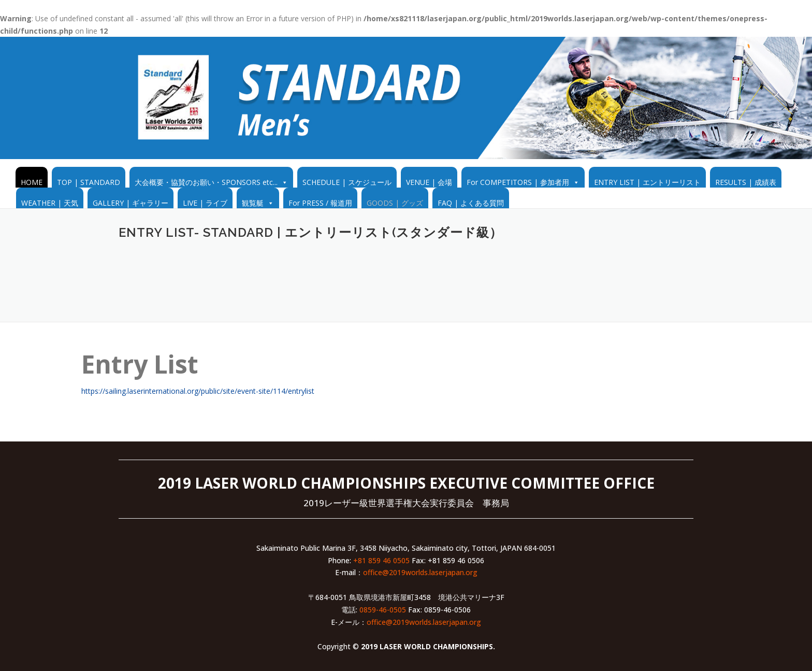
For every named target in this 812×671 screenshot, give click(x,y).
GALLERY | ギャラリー (130, 203)
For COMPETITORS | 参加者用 (518, 182)
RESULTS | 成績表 (746, 182)
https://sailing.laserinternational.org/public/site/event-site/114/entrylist (198, 391)
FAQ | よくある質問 (471, 203)
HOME (32, 182)
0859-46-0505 (383, 610)
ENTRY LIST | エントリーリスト (647, 182)
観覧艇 (253, 203)
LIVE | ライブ (205, 203)
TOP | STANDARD (89, 182)
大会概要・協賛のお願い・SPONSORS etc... (206, 182)
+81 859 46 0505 (381, 560)
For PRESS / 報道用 (320, 203)
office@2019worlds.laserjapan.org (420, 572)
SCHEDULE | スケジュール (347, 182)
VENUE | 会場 (429, 182)
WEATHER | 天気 (50, 203)
